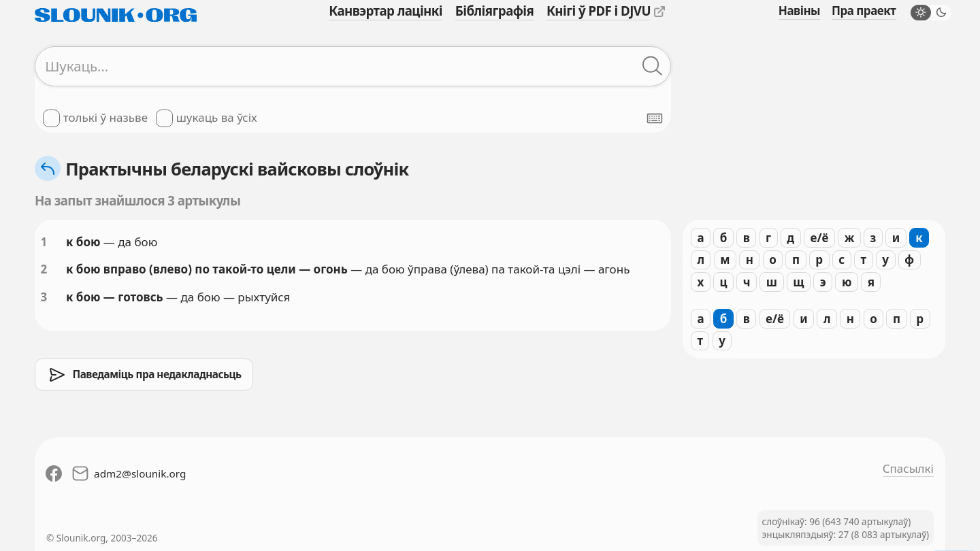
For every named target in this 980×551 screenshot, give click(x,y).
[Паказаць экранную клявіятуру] (655, 118)
